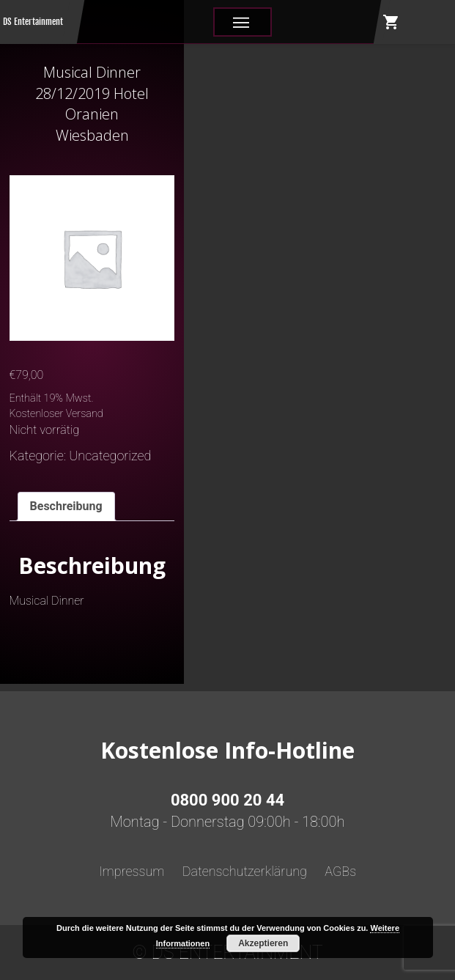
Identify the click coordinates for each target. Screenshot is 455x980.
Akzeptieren (263, 943)
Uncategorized (110, 456)
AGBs (340, 871)
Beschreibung (66, 506)
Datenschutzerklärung (245, 871)
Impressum (132, 871)
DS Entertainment (33, 22)
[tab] (66, 507)
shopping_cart (391, 22)
